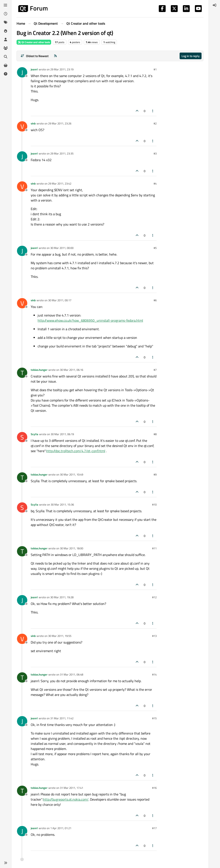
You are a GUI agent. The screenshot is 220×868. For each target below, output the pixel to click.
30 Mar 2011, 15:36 (62, 504)
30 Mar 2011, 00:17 (60, 300)
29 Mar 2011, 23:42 (60, 183)
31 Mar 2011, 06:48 (72, 674)
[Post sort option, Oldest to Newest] (34, 56)
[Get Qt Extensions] (6, 65)
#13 (154, 636)
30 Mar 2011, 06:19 (62, 434)
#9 (155, 474)
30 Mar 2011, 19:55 (60, 636)
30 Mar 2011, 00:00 (62, 248)
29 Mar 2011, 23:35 (62, 153)
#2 (155, 123)
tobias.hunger (39, 370)
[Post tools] (153, 111)
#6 (155, 300)
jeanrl (34, 69)
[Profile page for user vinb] (22, 126)
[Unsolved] (6, 74)
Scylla (34, 434)
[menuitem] (214, 5)
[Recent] (6, 14)
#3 (155, 153)
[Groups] (6, 48)
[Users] (6, 39)
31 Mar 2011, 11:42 (62, 718)
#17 (154, 828)
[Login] (214, 5)
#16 (154, 788)
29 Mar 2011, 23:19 (62, 69)
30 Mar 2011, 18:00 (72, 548)
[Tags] (6, 22)
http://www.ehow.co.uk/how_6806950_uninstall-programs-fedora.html (90, 320)
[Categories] (6, 5)
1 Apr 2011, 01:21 (61, 828)
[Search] (6, 57)
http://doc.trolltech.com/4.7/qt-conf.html (76, 451)
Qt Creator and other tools (34, 42)
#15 (154, 718)
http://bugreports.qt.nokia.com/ (66, 799)
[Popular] (6, 31)
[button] (6, 863)
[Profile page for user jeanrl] (22, 72)
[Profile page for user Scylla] (22, 437)
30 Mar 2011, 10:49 (72, 474)
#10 (154, 504)
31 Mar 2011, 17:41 (72, 788)
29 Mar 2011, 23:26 (60, 123)
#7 (155, 370)
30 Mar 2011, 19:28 (62, 597)
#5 (155, 248)
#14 (154, 674)
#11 (154, 548)
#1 (155, 69)
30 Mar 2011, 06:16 (72, 370)
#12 (154, 597)
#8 (155, 434)
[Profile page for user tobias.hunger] (22, 373)
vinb (33, 123)
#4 (155, 183)
